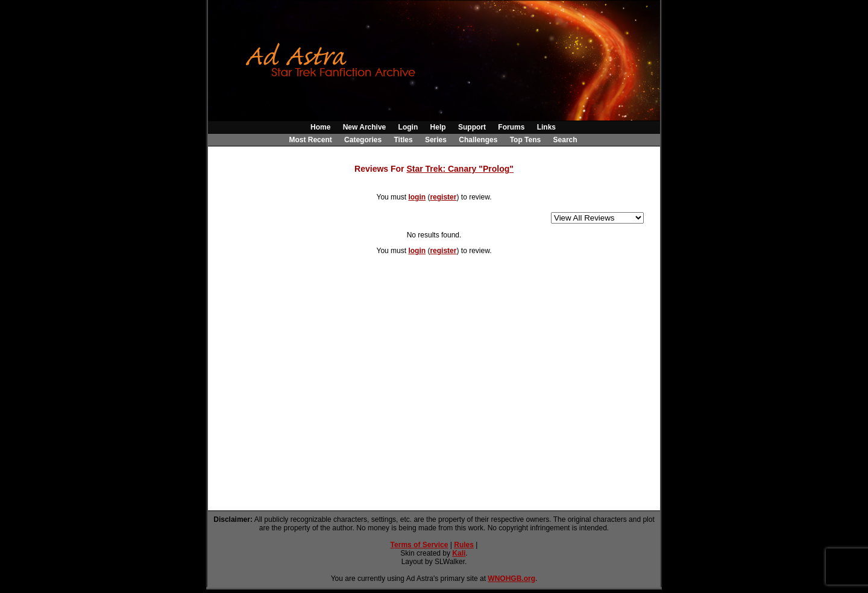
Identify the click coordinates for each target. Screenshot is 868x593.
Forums (511, 127)
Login (408, 127)
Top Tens (526, 140)
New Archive (365, 127)
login (417, 197)
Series (436, 140)
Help (438, 127)
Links (546, 127)
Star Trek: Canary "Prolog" (460, 169)
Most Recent (310, 140)
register (443, 197)
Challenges (478, 140)
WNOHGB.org (511, 579)
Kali (459, 553)
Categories (363, 140)
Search (565, 140)
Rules (464, 545)
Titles (403, 140)
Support (472, 127)
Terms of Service (420, 545)
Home (320, 127)
